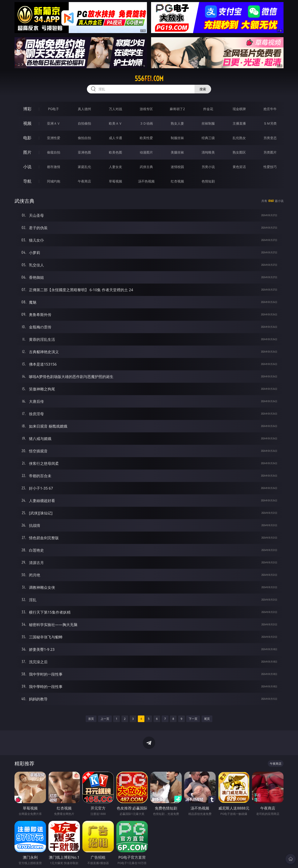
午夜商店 (84, 181)
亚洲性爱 (54, 138)
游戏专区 (146, 109)
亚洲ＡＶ (54, 123)
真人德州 (84, 109)
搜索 (203, 89)
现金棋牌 (239, 109)
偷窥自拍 (54, 152)
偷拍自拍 (84, 138)
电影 (27, 138)
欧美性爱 (146, 138)
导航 (27, 181)
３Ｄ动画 (146, 123)
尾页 (207, 719)
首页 (91, 719)
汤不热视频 (146, 181)
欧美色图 (115, 152)
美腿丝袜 (177, 152)
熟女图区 (239, 152)
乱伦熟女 (239, 138)
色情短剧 (208, 181)
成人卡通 (115, 138)
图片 (27, 152)
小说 (27, 167)
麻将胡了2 (177, 109)
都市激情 (54, 167)
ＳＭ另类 (270, 123)
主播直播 (239, 123)
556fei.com (149, 79)
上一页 (105, 719)
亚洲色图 (84, 152)
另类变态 (270, 138)
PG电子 (53, 109)
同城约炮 (54, 181)
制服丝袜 (177, 138)
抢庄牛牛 (270, 109)
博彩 (27, 109)
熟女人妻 (177, 123)
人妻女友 (115, 167)
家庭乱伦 (84, 167)
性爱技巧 (270, 167)
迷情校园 (177, 167)
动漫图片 (146, 152)
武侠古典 (146, 167)
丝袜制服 (208, 123)
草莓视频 (115, 181)
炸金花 (208, 109)
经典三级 (208, 138)
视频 (27, 123)
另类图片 (270, 152)
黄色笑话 (239, 167)
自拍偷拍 (84, 123)
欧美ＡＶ (115, 123)
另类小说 (208, 167)
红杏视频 (177, 181)
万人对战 (115, 109)
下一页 (193, 719)
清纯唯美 (208, 152)
